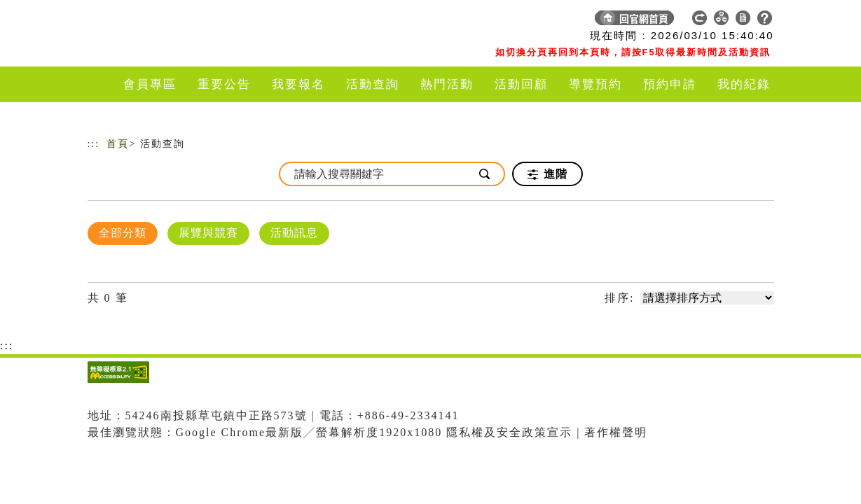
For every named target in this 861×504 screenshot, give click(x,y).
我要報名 (298, 84)
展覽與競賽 (208, 233)
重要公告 (224, 84)
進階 (547, 174)
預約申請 (670, 84)
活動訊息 (294, 233)
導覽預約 (595, 84)
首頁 (118, 144)
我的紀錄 (744, 84)
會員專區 (150, 84)
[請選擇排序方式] (707, 298)
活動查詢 (373, 84)
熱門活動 (447, 84)
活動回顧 (521, 84)
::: (94, 144)
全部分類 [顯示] (123, 233)
